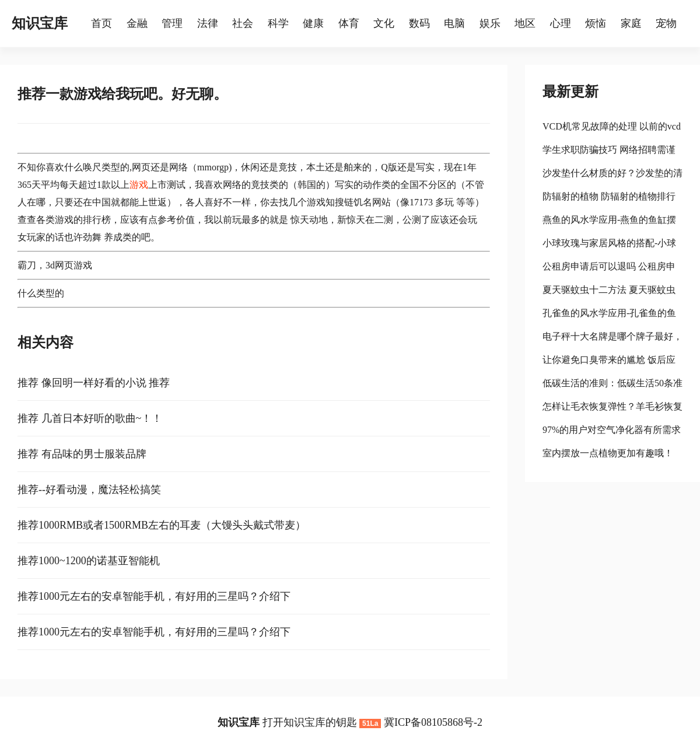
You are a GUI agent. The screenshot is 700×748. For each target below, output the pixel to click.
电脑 (454, 23)
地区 (525, 23)
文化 (384, 23)
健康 (313, 23)
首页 (101, 23)
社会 (243, 23)
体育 (349, 23)
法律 (208, 23)
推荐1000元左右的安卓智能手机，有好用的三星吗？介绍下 (154, 596)
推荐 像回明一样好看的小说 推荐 (94, 383)
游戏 (139, 185)
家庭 (631, 23)
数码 (419, 23)
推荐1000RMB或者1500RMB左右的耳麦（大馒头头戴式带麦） (162, 525)
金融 (137, 23)
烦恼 (596, 23)
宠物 (666, 23)
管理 (172, 23)
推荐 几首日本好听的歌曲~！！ (90, 418)
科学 (278, 23)
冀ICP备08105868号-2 (433, 722)
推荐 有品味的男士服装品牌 (82, 454)
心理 (561, 23)
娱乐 (490, 23)
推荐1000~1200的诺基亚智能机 (89, 561)
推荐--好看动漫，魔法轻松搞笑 (89, 490)
